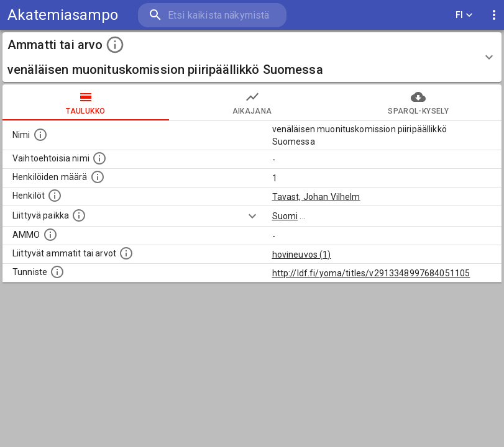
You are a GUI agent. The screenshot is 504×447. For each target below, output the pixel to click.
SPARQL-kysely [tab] (418, 102)
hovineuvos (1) (302, 255)
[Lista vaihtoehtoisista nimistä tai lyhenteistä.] (99, 158)
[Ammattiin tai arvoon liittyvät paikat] (79, 215)
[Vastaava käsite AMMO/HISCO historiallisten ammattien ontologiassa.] (50, 235)
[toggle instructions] (115, 45)
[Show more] (252, 216)
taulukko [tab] (86, 102)
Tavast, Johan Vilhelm (316, 197)
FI (464, 15)
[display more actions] (494, 15)
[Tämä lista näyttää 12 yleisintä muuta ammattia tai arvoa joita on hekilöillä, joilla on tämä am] (126, 253)
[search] (212, 15)
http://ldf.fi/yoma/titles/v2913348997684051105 (371, 273)
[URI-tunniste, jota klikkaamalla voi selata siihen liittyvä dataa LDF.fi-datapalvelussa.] (57, 272)
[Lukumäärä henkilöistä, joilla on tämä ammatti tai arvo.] (98, 177)
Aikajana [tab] (252, 102)
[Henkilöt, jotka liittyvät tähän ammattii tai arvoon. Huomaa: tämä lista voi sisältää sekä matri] (55, 196)
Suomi (285, 216)
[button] (252, 57)
